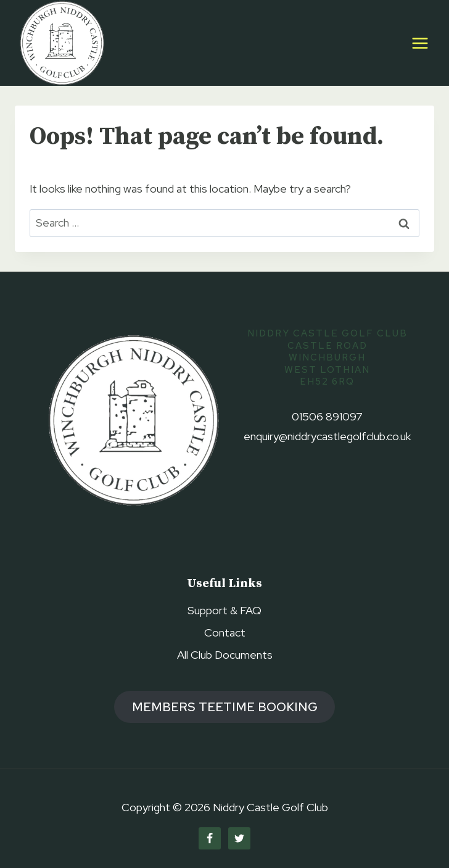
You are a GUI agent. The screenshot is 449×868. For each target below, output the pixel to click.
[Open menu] (420, 43)
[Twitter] (239, 838)
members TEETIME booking (225, 707)
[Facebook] (210, 838)
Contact (225, 632)
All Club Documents (225, 655)
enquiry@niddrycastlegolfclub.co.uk (327, 436)
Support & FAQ (224, 610)
